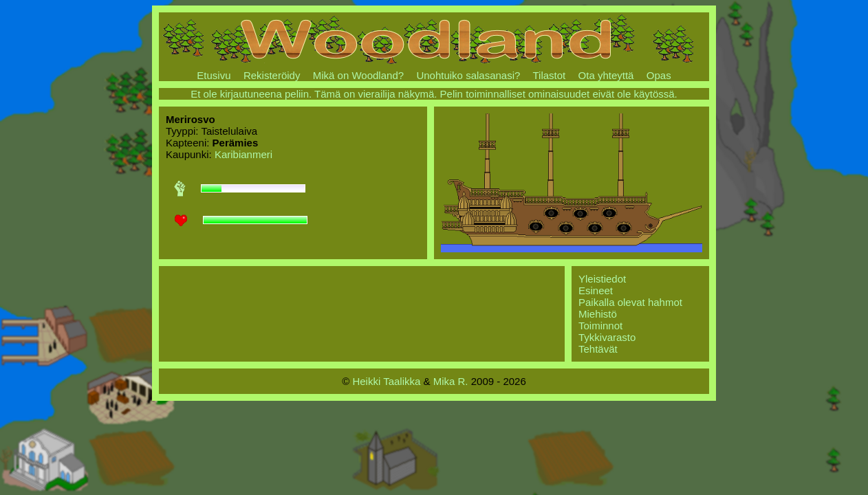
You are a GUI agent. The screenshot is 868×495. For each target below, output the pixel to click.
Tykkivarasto (607, 337)
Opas (659, 75)
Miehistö (598, 314)
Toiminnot (600, 326)
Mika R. (451, 381)
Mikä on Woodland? (358, 75)
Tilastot (549, 75)
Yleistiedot (602, 279)
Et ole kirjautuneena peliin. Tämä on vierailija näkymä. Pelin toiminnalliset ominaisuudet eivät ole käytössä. (434, 94)
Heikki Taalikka (386, 381)
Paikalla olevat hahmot (630, 302)
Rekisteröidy (272, 75)
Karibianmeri (243, 154)
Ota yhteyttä (606, 75)
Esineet (596, 290)
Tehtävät (598, 349)
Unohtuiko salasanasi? (468, 75)
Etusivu (214, 75)
